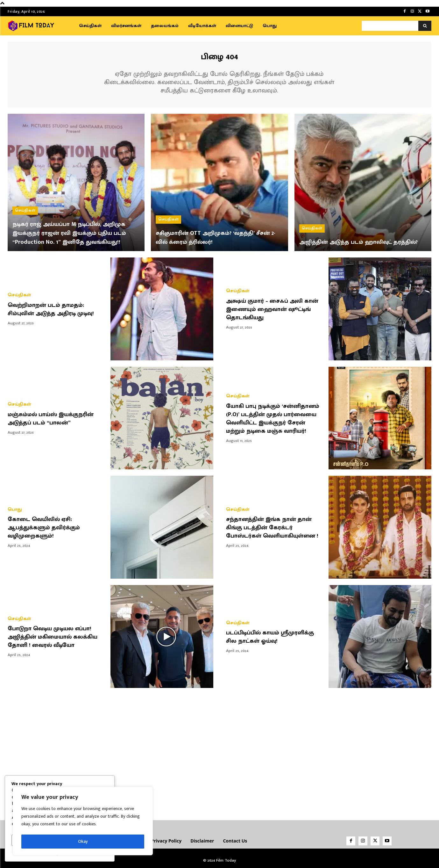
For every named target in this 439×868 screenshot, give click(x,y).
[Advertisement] (220, 750)
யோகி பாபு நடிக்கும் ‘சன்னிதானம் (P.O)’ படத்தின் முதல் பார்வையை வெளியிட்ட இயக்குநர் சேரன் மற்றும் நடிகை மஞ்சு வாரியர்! (275, 417)
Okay (83, 841)
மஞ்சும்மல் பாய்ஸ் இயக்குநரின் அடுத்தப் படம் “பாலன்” (55, 417)
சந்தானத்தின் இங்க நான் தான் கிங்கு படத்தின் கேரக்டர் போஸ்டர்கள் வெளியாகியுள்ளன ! (273, 526)
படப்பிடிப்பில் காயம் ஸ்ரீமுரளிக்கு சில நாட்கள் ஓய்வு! (274, 636)
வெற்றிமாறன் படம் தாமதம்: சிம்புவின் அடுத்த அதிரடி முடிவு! (56, 308)
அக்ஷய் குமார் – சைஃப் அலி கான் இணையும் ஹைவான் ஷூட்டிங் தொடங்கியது (269, 308)
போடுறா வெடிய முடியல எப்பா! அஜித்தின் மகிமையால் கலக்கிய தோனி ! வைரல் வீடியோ (54, 636)
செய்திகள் (25, 200)
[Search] (425, 26)
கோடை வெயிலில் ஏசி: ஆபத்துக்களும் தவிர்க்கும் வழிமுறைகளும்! (47, 526)
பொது (15, 508)
